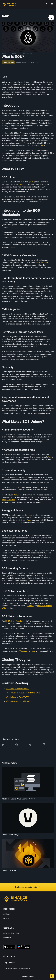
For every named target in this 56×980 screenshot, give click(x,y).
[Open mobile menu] (52, 4)
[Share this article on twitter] (3, 745)
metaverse (41, 606)
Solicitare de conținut (11, 933)
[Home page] (9, 4)
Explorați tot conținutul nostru (28, 887)
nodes (30, 515)
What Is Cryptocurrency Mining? (18, 701)
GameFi (31, 606)
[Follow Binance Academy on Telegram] (11, 956)
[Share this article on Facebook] (17, 745)
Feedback (7, 937)
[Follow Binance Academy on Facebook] (4, 956)
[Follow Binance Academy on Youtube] (14, 956)
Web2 (16, 495)
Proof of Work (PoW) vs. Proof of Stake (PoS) (23, 693)
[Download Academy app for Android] (23, 947)
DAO (42, 146)
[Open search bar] (46, 4)
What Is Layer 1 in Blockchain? (18, 689)
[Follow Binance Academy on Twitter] (8, 956)
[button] (52, 4)
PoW (29, 520)
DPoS (32, 182)
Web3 (49, 457)
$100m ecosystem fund (26, 651)
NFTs (4, 608)
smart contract (41, 263)
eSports (49, 606)
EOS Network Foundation (15, 621)
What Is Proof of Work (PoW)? (17, 697)
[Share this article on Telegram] (30, 745)
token (21, 184)
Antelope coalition (8, 500)
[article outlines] (51, 18)
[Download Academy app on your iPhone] (10, 947)
